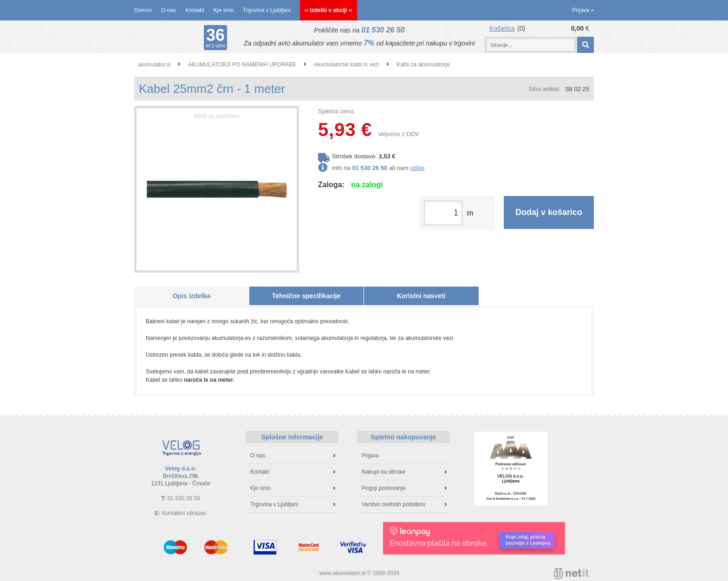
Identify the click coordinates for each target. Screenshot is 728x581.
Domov (143, 10)
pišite (417, 168)
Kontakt (195, 10)
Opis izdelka (191, 296)
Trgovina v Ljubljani (267, 10)
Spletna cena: (337, 111)
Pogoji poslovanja (404, 488)
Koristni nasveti (421, 296)
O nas (169, 10)
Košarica (502, 28)
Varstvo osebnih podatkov (404, 504)
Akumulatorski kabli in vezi (347, 65)
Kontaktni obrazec (184, 513)
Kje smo (224, 10)
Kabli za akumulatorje (423, 65)
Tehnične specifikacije (306, 296)
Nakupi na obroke (404, 472)
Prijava (583, 10)
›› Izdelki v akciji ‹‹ (328, 10)
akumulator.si (154, 65)
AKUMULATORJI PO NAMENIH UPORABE (242, 65)
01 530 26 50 (383, 30)
